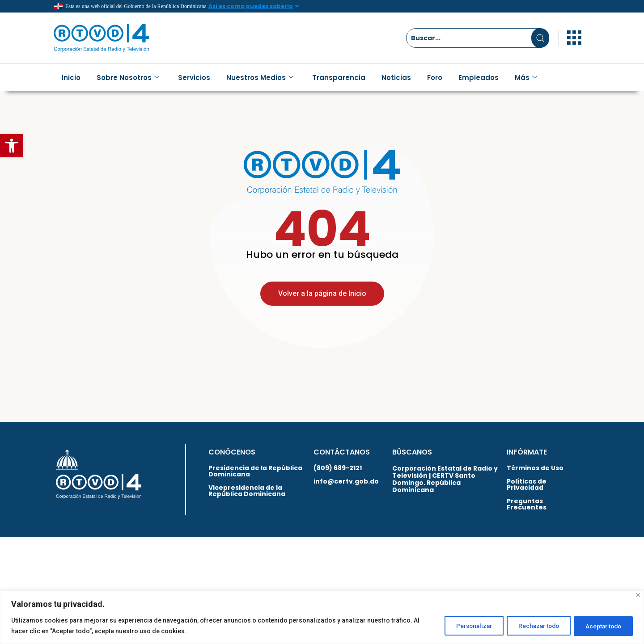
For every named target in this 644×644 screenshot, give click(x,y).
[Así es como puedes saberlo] (297, 6)
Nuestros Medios (260, 78)
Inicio (71, 78)
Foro (435, 78)
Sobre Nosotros (128, 78)
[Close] (638, 595)
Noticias (396, 78)
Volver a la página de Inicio (322, 300)
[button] (12, 146)
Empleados (479, 78)
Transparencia (339, 78)
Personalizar (460, 626)
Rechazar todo (531, 626)
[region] (322, 617)
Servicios (194, 78)
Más (526, 78)
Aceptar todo (601, 626)
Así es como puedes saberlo (251, 6)
